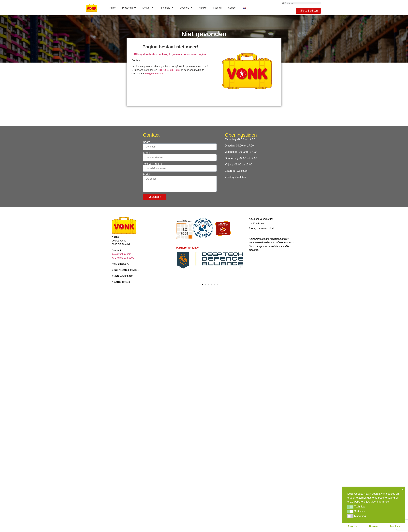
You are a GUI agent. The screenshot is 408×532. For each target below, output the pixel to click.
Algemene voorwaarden (261, 219)
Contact (232, 8)
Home (112, 8)
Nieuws (203, 8)
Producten (129, 8)
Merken (148, 8)
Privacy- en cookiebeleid (262, 228)
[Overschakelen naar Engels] (244, 8)
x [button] (403, 489)
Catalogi (217, 8)
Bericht (147, 175)
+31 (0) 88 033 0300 (170, 70)
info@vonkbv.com (154, 73)
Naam (147, 142)
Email (146, 153)
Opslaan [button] (374, 526)
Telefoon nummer (153, 164)
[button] (180, 267)
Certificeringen (256, 224)
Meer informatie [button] (380, 502)
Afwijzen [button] (353, 526)
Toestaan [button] (395, 526)
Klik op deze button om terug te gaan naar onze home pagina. (170, 54)
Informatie (167, 8)
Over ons (186, 8)
